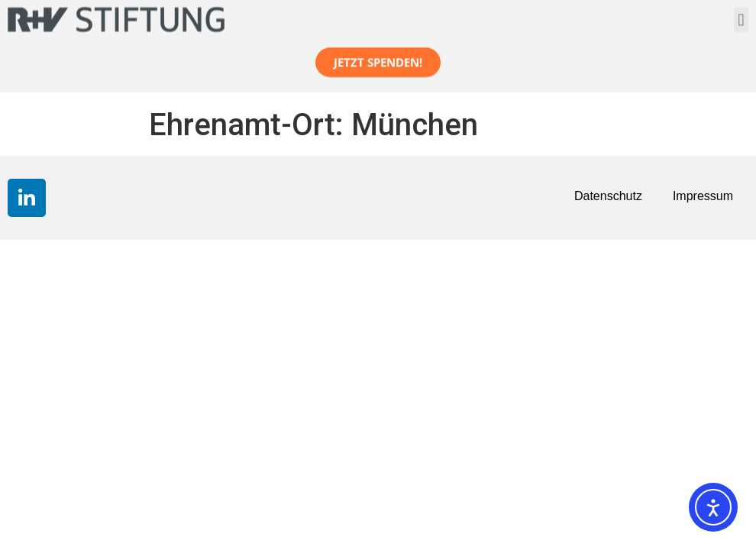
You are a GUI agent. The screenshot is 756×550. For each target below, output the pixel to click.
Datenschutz (608, 196)
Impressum (703, 196)
